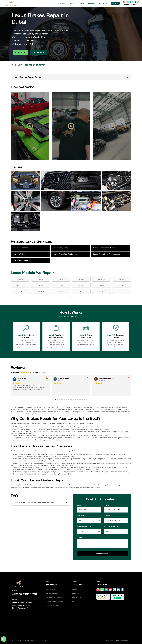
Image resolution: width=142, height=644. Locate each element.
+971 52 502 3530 (130, 5)
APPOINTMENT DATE (85, 527)
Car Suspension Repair (54, 602)
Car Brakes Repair (53, 606)
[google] (138, 2)
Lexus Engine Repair (22, 261)
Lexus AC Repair (20, 254)
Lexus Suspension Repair (104, 248)
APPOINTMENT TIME (111, 527)
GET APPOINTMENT (102, 553)
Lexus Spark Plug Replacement (107, 254)
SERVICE (107, 516)
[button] (70, 297)
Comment (81, 537)
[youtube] (134, 2)
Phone (106, 505)
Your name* (82, 505)
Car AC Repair (51, 589)
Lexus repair (83, 412)
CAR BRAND (82, 516)
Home (13, 65)
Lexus (21, 65)
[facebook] (122, 590)
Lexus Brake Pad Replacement (66, 254)
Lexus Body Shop (61, 248)
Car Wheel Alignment (54, 597)
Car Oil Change (51, 593)
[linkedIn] (118, 590)
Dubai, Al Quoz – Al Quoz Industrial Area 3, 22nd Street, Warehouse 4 (22, 605)
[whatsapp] (128, 2)
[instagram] (125, 2)
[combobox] (108, 510)
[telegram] (131, 2)
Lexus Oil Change (21, 248)
